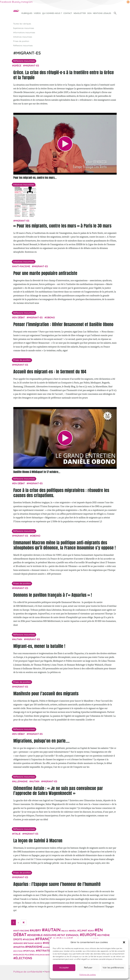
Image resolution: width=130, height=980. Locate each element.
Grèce (18, 66)
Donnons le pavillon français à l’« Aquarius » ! (53, 595)
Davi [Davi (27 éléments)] (92, 931)
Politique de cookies (88, 975)
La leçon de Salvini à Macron (38, 841)
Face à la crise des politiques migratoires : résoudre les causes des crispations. (61, 493)
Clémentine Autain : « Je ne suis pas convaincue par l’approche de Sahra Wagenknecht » (58, 791)
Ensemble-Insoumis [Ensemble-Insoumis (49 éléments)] (43, 935)
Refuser (88, 968)
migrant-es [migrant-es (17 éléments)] (49, 947)
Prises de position (21, 41)
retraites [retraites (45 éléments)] (44, 951)
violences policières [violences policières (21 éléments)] (25, 955)
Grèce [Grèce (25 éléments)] (39, 943)
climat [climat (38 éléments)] (83, 930)
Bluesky (16, 2)
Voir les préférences (113, 968)
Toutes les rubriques (22, 24)
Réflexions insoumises (23, 45)
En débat (19, 317)
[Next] (24, 922)
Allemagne (21, 781)
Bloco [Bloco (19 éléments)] (65, 931)
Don (89, 13)
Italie (17, 834)
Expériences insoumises (24, 28)
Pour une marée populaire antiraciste (45, 273)
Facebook (6, 2)
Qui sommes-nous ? (52, 13)
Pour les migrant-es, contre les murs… (35, 177)
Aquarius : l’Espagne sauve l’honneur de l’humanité (57, 884)
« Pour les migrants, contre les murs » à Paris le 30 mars (62, 226)
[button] (124, 942)
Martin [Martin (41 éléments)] (20, 947)
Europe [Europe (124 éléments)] (89, 935)
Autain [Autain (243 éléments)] (53, 930)
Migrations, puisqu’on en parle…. (41, 741)
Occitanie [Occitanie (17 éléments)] (18, 951)
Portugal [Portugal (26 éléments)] (30, 951)
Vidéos (37, 13)
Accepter (64, 968)
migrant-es (32, 66)
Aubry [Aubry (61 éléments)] (36, 930)
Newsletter (80, 13)
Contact (68, 13)
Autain (18, 639)
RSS (128, 2)
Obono (50, 317)
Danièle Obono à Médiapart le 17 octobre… (37, 472)
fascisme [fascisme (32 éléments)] (29, 939)
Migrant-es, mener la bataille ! (39, 646)
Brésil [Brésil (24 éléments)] (73, 931)
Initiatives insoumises (23, 37)
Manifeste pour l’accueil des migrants (46, 694)
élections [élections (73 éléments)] (24, 958)
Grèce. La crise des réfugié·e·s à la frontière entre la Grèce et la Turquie (64, 75)
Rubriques (27, 13)
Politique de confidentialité (28, 972)
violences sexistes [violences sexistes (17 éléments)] (44, 955)
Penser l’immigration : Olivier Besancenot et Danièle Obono (63, 324)
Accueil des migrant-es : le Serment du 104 (50, 372)
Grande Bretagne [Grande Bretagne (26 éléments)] (24, 943)
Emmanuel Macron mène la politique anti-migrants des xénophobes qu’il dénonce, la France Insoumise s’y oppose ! (64, 545)
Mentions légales (102, 13)
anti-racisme (22, 266)
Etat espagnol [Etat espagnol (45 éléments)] (69, 935)
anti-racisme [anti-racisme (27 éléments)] (22, 931)
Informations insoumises (24, 32)
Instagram (27, 2)
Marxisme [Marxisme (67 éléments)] (35, 947)
